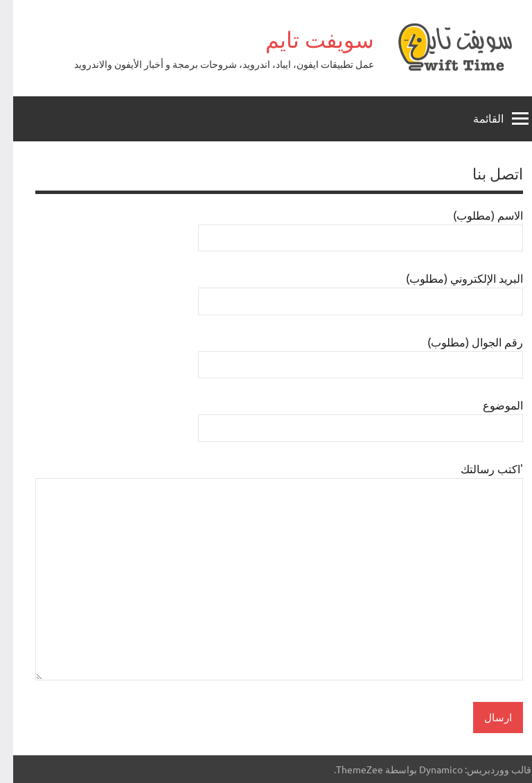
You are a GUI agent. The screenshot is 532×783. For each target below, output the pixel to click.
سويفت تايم (307, 39)
